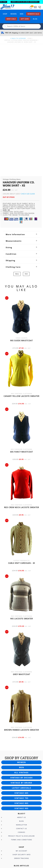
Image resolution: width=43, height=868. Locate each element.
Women (14, 14)
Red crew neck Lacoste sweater (22, 387)
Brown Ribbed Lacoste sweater (22, 609)
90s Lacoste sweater (22, 498)
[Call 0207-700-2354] (40, 7)
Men (22, 14)
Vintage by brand (21, 662)
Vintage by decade (21, 657)
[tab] (21, 114)
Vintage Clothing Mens (13, 40)
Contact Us (22, 708)
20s (21, 749)
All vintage (21, 652)
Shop (5, 14)
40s (21, 756)
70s (21, 767)
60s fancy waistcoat (22, 331)
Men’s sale (11, 19)
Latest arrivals (21, 667)
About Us (22, 697)
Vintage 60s (21, 672)
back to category (18, 38)
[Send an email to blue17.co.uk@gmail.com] (35, 7)
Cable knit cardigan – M (21, 442)
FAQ (21, 790)
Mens (17, 153)
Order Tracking (22, 738)
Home (30, 38)
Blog (35, 19)
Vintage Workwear (30, 40)
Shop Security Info (22, 734)
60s (21, 764)
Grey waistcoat (22, 554)
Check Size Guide (28, 73)
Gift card (25, 19)
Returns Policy (22, 793)
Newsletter (21, 704)
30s (21, 752)
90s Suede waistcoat (21, 220)
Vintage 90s (21, 688)
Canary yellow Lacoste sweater (21, 275)
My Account (21, 730)
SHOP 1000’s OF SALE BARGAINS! (28, 2)
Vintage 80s (21, 683)
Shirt (26, 153)
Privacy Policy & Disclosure (21, 715)
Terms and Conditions (22, 719)
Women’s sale (33, 14)
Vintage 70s (21, 677)
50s (21, 760)
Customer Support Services (21, 786)
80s (21, 771)
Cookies (22, 712)
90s (21, 775)
